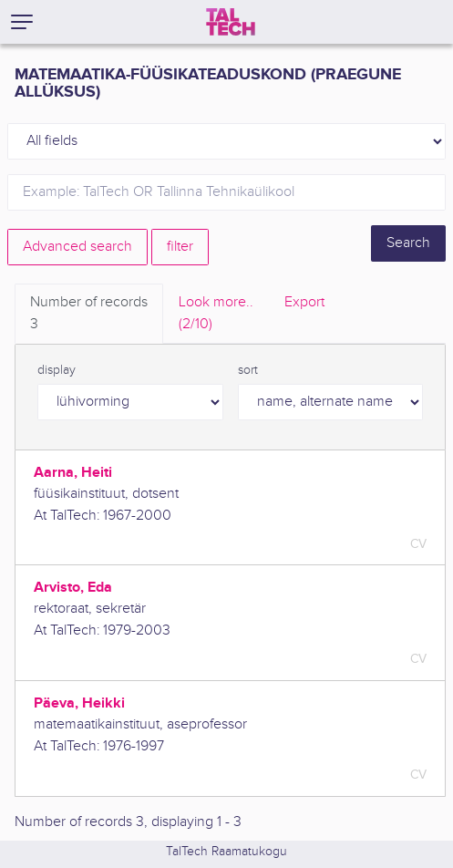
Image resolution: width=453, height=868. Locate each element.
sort (248, 370)
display (57, 370)
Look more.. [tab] (216, 315)
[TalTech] (231, 22)
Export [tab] (304, 302)
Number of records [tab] (89, 315)
